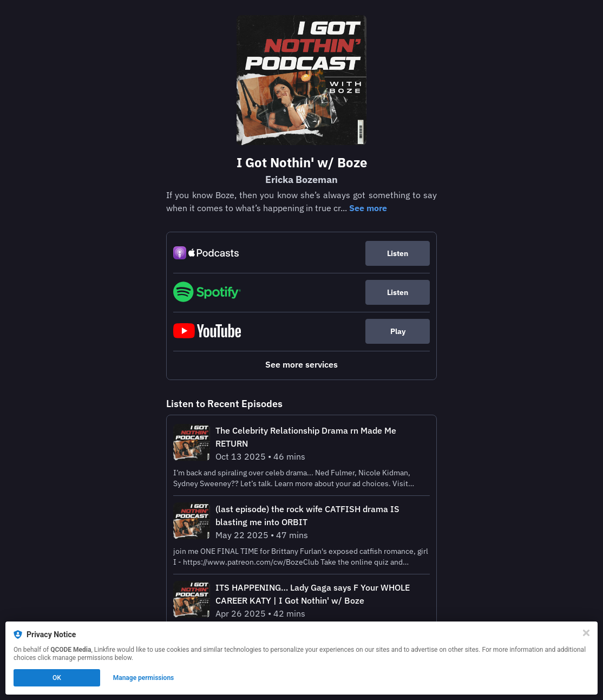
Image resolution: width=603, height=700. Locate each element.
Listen (398, 253)
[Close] (586, 633)
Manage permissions (144, 678)
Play (398, 331)
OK (57, 678)
